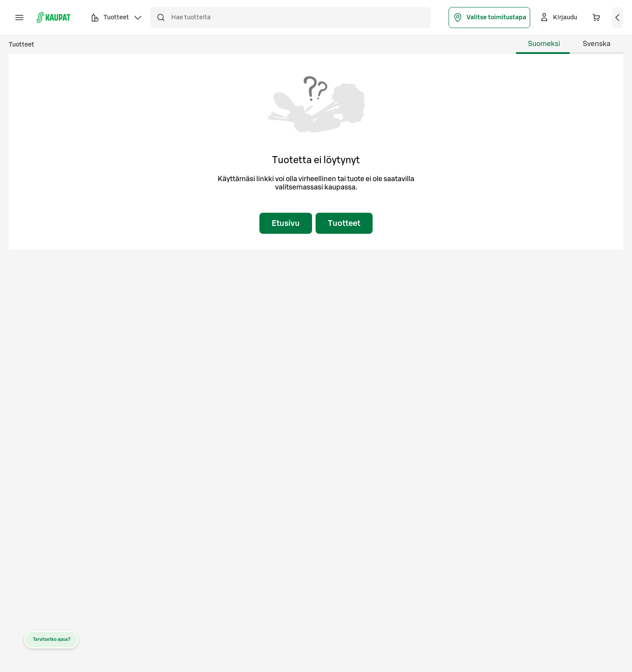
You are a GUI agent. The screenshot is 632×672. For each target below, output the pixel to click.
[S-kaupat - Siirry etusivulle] (54, 18)
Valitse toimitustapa (489, 18)
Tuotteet (22, 45)
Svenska (597, 44)
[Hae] (161, 18)
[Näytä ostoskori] (618, 18)
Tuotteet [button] (116, 19)
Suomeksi (544, 44)
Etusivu (286, 223)
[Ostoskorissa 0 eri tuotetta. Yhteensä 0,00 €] (596, 18)
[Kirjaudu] (558, 18)
